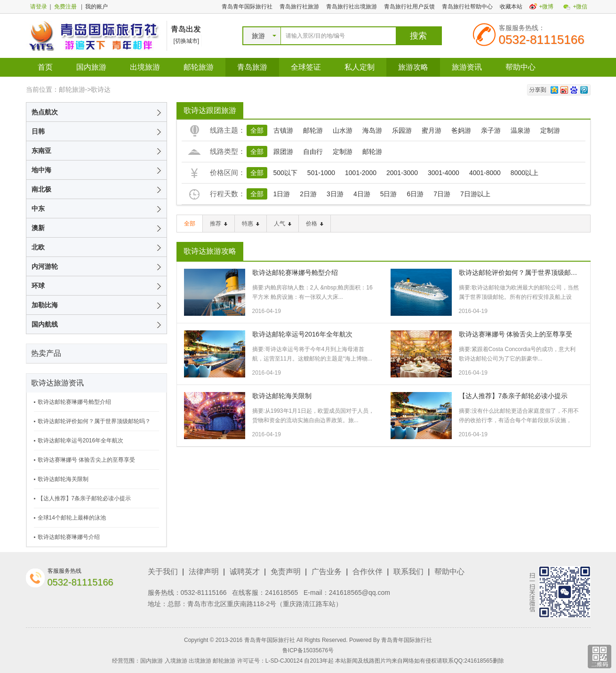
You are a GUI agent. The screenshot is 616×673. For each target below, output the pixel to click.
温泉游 (520, 130)
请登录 (39, 7)
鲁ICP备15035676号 (308, 650)
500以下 (285, 173)
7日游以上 (475, 194)
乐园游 (402, 130)
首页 (45, 67)
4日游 (362, 194)
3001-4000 (444, 173)
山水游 (343, 130)
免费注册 (65, 7)
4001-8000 (485, 173)
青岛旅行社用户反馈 (409, 7)
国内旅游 (91, 67)
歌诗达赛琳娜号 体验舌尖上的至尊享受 (86, 460)
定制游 (550, 130)
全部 (257, 130)
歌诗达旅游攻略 (210, 251)
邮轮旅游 (199, 67)
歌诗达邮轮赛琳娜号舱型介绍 (74, 402)
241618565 (281, 593)
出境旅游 (145, 67)
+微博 (546, 7)
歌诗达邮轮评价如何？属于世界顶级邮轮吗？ (94, 421)
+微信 (580, 7)
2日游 (308, 194)
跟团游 (283, 152)
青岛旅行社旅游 (299, 7)
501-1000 (321, 173)
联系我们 (408, 572)
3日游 (335, 194)
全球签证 (306, 67)
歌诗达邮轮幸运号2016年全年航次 (81, 441)
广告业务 (327, 572)
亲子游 (491, 130)
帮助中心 (520, 67)
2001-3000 (402, 173)
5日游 (389, 194)
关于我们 (163, 572)
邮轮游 (313, 130)
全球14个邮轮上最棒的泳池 (72, 518)
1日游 (282, 194)
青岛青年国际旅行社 (247, 7)
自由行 (313, 152)
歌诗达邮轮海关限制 (63, 479)
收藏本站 (511, 7)
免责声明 (286, 572)
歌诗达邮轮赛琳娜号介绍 (69, 537)
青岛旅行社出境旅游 (352, 7)
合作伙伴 (368, 572)
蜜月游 (432, 130)
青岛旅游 (252, 67)
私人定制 (360, 67)
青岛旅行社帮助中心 (467, 7)
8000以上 (524, 173)
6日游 (415, 194)
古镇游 (283, 130)
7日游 (442, 194)
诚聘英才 (245, 572)
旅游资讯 (467, 67)
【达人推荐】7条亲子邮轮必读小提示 (84, 498)
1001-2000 (361, 173)
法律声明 (204, 572)
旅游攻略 (413, 67)
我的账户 (96, 7)
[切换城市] (187, 41)
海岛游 (372, 130)
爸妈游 (461, 130)
